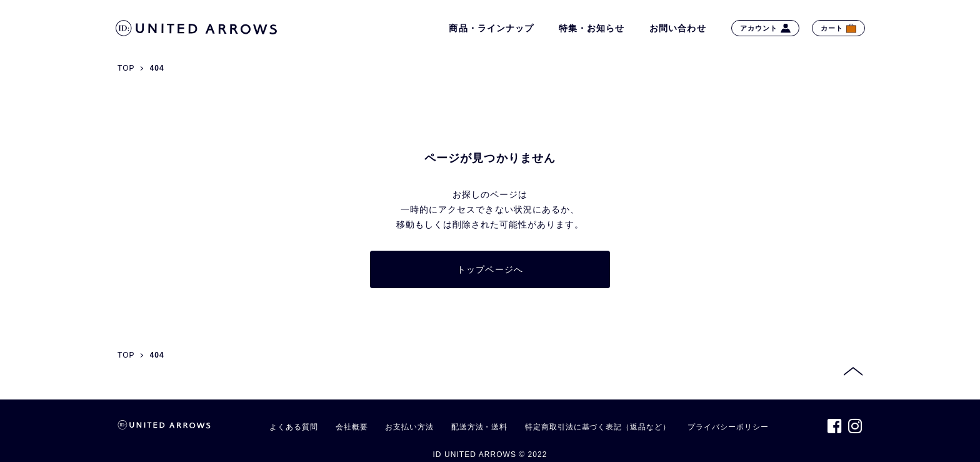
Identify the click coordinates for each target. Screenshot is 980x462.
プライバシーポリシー (728, 427)
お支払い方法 (409, 427)
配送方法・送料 (479, 427)
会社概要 (352, 427)
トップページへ (490, 269)
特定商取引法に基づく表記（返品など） (597, 427)
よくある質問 (293, 427)
